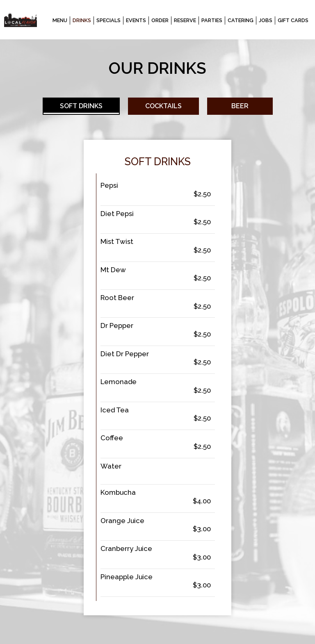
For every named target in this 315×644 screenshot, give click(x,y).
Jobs (266, 20)
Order (160, 20)
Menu (60, 20)
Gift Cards (293, 20)
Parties (212, 20)
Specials (108, 20)
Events (136, 20)
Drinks (82, 20)
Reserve (185, 20)
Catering (241, 20)
